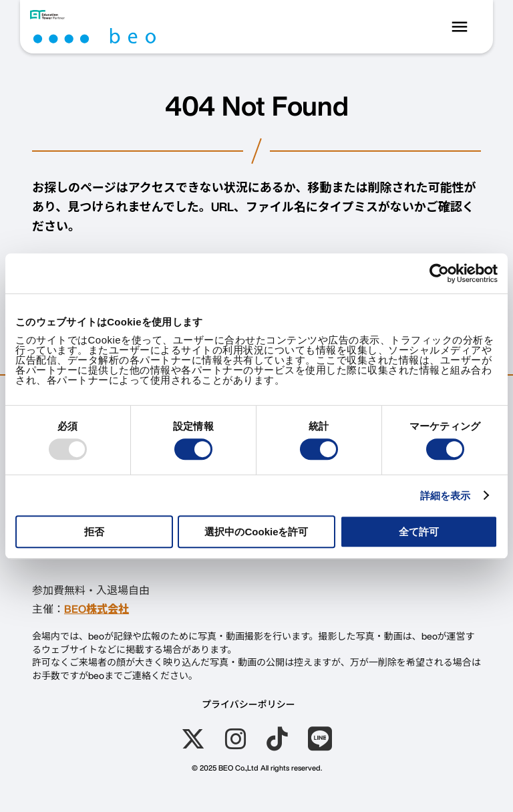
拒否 (94, 532)
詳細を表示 (446, 496)
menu (460, 27)
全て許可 (419, 532)
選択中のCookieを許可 (256, 532)
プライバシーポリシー (248, 704)
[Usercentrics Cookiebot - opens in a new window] (439, 273)
